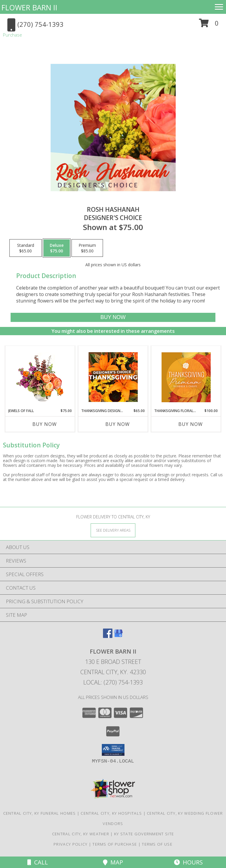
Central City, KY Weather (81, 834)
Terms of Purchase (115, 844)
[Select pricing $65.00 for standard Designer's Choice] (26, 248)
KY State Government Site (144, 834)
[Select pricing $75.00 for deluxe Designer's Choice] (57, 248)
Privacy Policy (70, 844)
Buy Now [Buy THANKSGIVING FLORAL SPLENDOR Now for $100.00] (191, 424)
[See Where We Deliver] (113, 530)
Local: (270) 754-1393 (113, 682)
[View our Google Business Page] (118, 636)
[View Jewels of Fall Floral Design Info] (40, 377)
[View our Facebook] (108, 636)
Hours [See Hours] (188, 862)
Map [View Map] (113, 862)
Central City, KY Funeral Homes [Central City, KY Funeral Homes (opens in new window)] (40, 813)
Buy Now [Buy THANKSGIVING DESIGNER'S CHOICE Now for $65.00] (118, 424)
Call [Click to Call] (38, 862)
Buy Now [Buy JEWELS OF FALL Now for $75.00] (45, 424)
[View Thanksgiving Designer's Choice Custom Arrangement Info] (113, 377)
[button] (209, 25)
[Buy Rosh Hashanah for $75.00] (113, 317)
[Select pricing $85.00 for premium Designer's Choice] (87, 248)
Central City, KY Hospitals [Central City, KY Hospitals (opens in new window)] (111, 813)
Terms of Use (157, 844)
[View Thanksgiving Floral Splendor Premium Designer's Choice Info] (186, 377)
